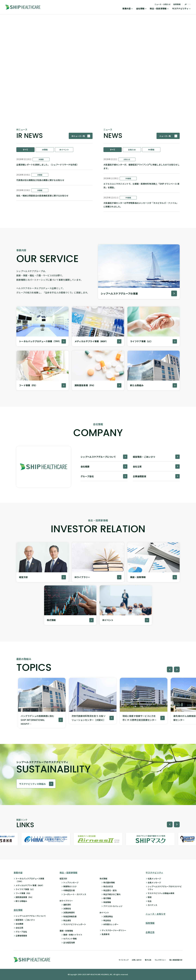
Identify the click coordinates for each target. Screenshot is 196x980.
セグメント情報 (70, 939)
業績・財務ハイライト (73, 935)
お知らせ (132, 150)
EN (189, 4)
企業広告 (150, 932)
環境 (150, 897)
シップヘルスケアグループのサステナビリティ (165, 888)
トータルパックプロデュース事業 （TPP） (30, 880)
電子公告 (148, 960)
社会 (150, 901)
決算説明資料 (69, 912)
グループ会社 (21, 932)
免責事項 (105, 934)
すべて (25, 150)
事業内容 (127, 9)
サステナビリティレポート (75, 924)
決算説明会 (108, 916)
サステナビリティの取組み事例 (161, 893)
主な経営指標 (69, 943)
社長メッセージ (154, 879)
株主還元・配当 (110, 890)
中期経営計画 (69, 890)
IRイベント (64, 150)
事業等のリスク (70, 886)
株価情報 (107, 902)
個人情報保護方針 (176, 960)
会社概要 (19, 924)
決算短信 (67, 909)
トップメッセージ (71, 882)
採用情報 (177, 4)
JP (186, 4)
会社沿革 (19, 928)
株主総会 (107, 920)
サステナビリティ (180, 9)
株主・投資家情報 (158, 9)
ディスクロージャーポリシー (114, 930)
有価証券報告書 (70, 916)
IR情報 (45, 150)
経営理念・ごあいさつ (25, 920)
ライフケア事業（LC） (25, 889)
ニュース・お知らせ (163, 4)
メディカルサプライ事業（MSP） (30, 885)
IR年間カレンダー (111, 924)
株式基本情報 (109, 882)
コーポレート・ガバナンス (75, 894)
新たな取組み (21, 901)
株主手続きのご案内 (112, 894)
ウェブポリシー (160, 960)
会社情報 (140, 9)
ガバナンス (152, 905)
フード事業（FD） (23, 893)
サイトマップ (124, 960)
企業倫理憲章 (21, 936)
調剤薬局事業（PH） (25, 897)
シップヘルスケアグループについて (31, 916)
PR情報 (151, 150)
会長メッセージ (154, 882)
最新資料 (67, 905)
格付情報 (107, 898)
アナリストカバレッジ (113, 906)
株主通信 (67, 920)
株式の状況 (108, 886)
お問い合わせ (137, 960)
